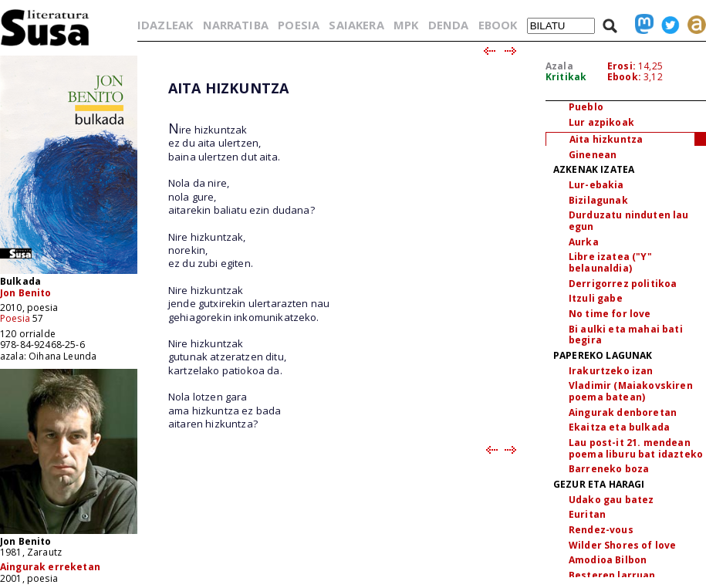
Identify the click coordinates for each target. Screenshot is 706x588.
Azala (559, 66)
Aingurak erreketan (50, 567)
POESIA (299, 25)
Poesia (15, 318)
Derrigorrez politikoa (623, 284)
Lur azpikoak (601, 122)
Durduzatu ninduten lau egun (629, 221)
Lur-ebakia (596, 185)
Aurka (584, 242)
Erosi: (622, 66)
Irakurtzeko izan (611, 371)
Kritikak (566, 77)
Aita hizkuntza (606, 139)
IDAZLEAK (165, 25)
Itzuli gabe (596, 298)
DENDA (449, 25)
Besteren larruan (612, 575)
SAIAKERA (356, 25)
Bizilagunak (598, 200)
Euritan (587, 514)
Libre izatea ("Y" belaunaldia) (610, 262)
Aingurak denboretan (623, 412)
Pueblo (586, 107)
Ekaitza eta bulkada (619, 427)
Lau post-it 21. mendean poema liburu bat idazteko (636, 448)
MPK (406, 25)
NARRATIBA (236, 25)
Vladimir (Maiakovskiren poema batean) (631, 391)
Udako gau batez (611, 500)
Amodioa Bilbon (608, 560)
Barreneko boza (609, 469)
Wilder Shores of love (622, 545)
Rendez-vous (601, 530)
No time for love (610, 314)
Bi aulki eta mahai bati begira (626, 335)
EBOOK (498, 25)
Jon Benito (26, 293)
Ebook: (624, 77)
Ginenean (593, 155)
